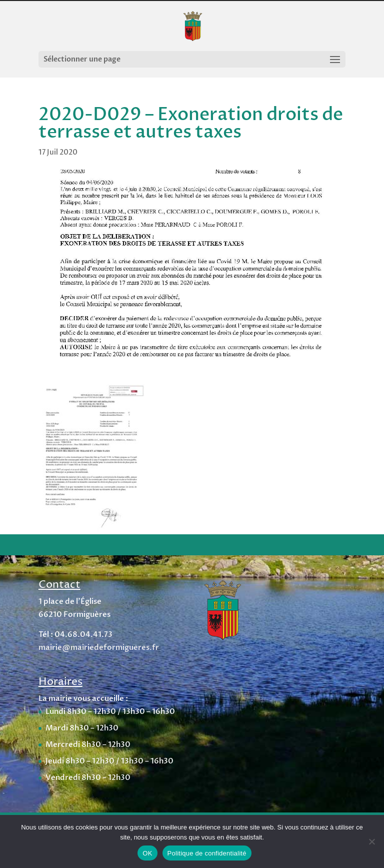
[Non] (371, 841)
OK (147, 853)
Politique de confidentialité (207, 853)
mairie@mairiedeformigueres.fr (99, 647)
